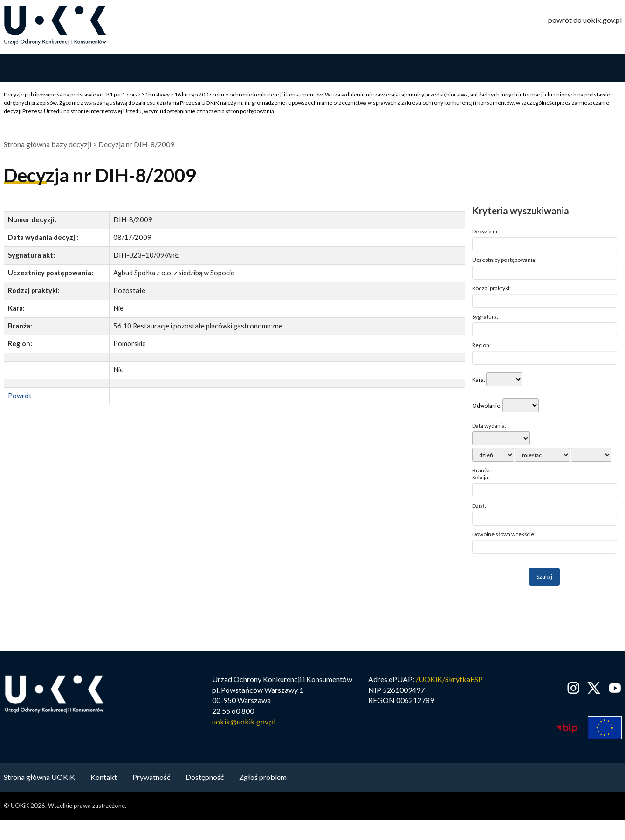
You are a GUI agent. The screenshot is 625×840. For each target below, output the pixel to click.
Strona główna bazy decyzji (48, 147)
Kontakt (104, 779)
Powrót (20, 398)
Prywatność (151, 779)
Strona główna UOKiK (39, 779)
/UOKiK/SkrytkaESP (449, 681)
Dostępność (205, 779)
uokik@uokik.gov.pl (244, 724)
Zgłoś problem (263, 779)
